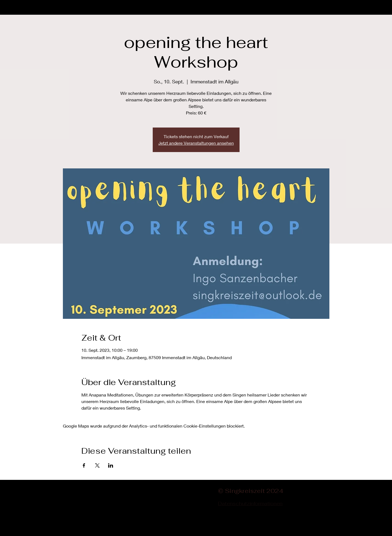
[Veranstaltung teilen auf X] (97, 465)
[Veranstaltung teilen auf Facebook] (84, 465)
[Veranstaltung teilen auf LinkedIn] (111, 465)
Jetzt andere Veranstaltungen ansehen (196, 143)
